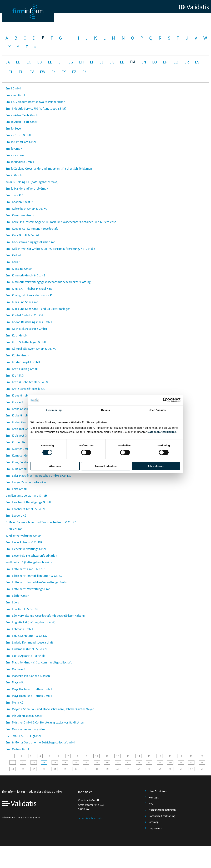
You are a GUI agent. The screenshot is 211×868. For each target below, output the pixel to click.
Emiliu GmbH (14, 175)
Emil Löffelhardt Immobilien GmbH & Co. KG (34, 576)
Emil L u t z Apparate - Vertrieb (25, 656)
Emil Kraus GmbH (17, 395)
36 (170, 762)
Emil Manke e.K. (16, 669)
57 (191, 769)
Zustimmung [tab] (54, 410)
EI (92, 62)
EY (64, 72)
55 (170, 769)
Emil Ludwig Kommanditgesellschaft (29, 642)
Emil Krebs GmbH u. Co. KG (23, 415)
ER (187, 62)
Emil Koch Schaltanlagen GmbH (26, 342)
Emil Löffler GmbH (17, 596)
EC (29, 62)
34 (149, 762)
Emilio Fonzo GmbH (18, 135)
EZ (74, 72)
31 (118, 762)
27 (76, 762)
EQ (176, 62)
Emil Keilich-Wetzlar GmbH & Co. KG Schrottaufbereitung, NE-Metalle (50, 249)
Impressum (155, 828)
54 (160, 769)
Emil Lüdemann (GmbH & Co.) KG (27, 649)
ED (39, 62)
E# (84, 72)
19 (191, 756)
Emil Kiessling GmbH (19, 269)
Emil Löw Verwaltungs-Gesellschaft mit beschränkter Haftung (45, 616)
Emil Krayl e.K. (15, 402)
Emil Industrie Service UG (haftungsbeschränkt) (36, 108)
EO (155, 62)
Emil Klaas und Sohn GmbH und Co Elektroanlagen (38, 309)
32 (128, 762)
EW (43, 72)
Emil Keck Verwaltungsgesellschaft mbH (31, 242)
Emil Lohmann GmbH (19, 629)
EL (122, 62)
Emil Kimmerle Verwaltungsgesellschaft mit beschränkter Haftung (48, 282)
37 (181, 762)
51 (128, 769)
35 (160, 762)
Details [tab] (105, 410)
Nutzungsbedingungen (162, 810)
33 (139, 762)
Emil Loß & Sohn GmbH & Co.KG (26, 636)
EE (50, 62)
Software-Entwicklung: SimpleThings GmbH (21, 817)
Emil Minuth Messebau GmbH (24, 716)
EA (8, 62)
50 (118, 769)
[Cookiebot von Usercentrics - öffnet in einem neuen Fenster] (165, 400)
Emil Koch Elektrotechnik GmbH (26, 329)
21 (13, 762)
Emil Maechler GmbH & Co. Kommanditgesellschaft (39, 662)
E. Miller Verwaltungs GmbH (23, 536)
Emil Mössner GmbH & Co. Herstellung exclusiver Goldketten (45, 722)
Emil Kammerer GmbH (20, 215)
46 (76, 769)
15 (149, 756)
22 (23, 762)
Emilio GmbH (14, 149)
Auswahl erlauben (105, 466)
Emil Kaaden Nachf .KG (20, 202)
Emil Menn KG (14, 702)
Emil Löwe (12, 602)
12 (118, 756)
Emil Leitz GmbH (16, 489)
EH (81, 62)
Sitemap (154, 822)
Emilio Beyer (14, 128)
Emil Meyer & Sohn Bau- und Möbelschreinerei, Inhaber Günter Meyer (50, 709)
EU (21, 72)
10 (97, 756)
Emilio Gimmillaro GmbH (21, 142)
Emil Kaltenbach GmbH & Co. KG (26, 209)
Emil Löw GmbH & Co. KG (22, 609)
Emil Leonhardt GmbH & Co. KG (26, 509)
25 (55, 762)
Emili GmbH (13, 88)
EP (165, 62)
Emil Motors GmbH (18, 749)
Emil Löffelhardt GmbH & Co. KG (26, 569)
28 (86, 762)
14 (139, 756)
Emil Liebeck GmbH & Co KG (24, 542)
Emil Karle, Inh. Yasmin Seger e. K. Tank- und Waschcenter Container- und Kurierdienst (61, 222)
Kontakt (154, 797)
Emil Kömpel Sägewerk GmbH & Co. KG (31, 349)
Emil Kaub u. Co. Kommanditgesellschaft (32, 229)
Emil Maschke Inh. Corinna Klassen (28, 676)
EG (71, 62)
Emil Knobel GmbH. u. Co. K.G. (25, 315)
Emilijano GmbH (16, 95)
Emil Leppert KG (16, 515)
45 (65, 769)
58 (202, 769)
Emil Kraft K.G (15, 375)
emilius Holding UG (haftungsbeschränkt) (32, 182)
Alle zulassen (156, 466)
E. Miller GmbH (15, 529)
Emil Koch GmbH (16, 335)
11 (107, 756)
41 (23, 769)
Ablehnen (55, 466)
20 (202, 756)
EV (32, 72)
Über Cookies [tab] (157, 410)
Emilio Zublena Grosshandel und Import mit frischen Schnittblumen (49, 168)
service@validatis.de (90, 818)
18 (181, 756)
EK (112, 62)
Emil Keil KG (13, 255)
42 (34, 769)
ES (197, 62)
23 (34, 762)
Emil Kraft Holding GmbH (22, 369)
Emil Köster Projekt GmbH (23, 362)
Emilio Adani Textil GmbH (22, 115)
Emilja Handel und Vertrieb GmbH (27, 188)
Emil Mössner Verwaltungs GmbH (27, 729)
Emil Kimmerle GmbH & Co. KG (25, 275)
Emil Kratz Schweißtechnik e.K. (25, 389)
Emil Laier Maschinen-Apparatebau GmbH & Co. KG (38, 476)
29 (97, 762)
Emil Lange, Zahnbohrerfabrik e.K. (27, 482)
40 (13, 769)
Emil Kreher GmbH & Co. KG (23, 422)
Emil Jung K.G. (15, 195)
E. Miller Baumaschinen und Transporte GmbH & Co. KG (41, 522)
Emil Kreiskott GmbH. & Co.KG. (26, 429)
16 (160, 756)
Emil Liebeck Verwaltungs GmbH (26, 549)
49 (107, 769)
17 (170, 756)
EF (60, 62)
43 (44, 769)
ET (10, 72)
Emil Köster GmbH (17, 355)
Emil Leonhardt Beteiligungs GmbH (28, 502)
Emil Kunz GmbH (16, 469)
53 (149, 769)
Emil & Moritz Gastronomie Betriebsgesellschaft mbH (40, 742)
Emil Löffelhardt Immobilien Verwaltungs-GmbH (37, 582)
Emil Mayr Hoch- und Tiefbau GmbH (29, 689)
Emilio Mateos (15, 155)
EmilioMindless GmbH (20, 162)
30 (107, 762)
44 (55, 769)
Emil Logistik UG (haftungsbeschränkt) (30, 622)
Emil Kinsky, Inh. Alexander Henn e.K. (29, 295)
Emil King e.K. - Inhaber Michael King (29, 289)
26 (65, 762)
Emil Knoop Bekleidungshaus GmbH (29, 322)
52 (139, 769)
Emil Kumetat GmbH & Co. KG (25, 455)
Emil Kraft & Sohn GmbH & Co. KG (27, 382)
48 (97, 769)
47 (86, 769)
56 (181, 769)
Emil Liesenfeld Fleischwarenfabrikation (31, 556)
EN (144, 62)
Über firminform (158, 791)
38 (191, 762)
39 (202, 762)
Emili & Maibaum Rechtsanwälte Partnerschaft (36, 102)
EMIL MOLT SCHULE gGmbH (24, 736)
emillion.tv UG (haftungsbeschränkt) (29, 562)
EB (18, 62)
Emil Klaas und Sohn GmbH (23, 302)
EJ (101, 62)
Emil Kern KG (14, 262)
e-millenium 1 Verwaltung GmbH (26, 495)
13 (128, 756)
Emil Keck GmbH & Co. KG (22, 235)
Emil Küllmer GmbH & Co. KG (24, 449)
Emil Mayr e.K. (15, 682)
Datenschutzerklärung (162, 432)
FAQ (151, 803)
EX (53, 72)
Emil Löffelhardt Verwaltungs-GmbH (29, 589)
